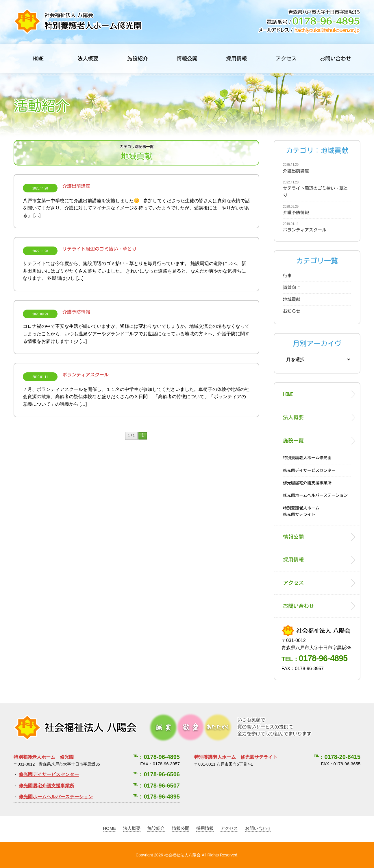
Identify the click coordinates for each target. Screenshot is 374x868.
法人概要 (88, 58)
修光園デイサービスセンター (309, 470)
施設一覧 (293, 440)
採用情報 (236, 58)
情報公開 (187, 58)
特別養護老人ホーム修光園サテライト (301, 511)
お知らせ (292, 311)
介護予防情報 (57, 312)
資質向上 (292, 287)
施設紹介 (138, 58)
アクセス (286, 58)
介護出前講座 (57, 186)
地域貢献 (292, 299)
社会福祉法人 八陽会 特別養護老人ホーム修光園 (78, 21)
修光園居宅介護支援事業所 (307, 483)
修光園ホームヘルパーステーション (315, 495)
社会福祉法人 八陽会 (75, 728)
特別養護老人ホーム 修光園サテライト (236, 757)
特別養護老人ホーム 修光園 (44, 757)
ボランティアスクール (66, 375)
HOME (38, 58)
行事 (287, 276)
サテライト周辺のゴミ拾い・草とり (80, 249)
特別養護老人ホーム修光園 (307, 458)
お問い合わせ (336, 58)
